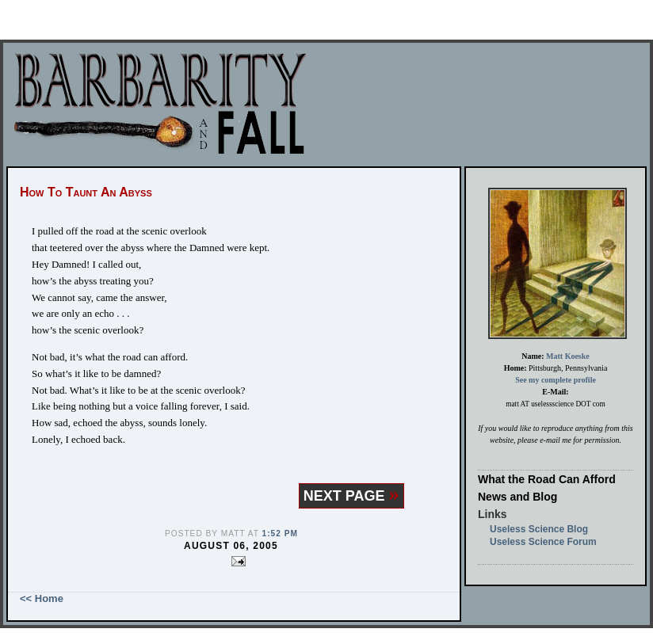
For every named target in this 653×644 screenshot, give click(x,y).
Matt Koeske (568, 356)
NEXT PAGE (351, 496)
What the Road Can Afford (547, 479)
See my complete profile (556, 380)
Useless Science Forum (543, 542)
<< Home (42, 598)
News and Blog (517, 497)
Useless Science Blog (539, 529)
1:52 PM (280, 533)
